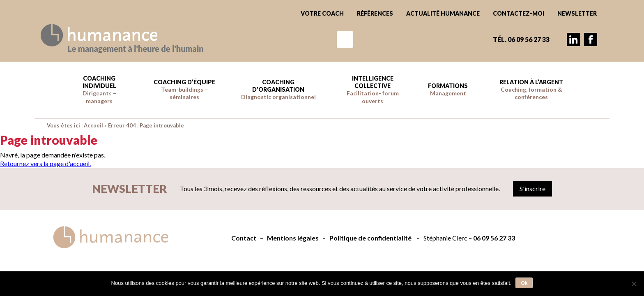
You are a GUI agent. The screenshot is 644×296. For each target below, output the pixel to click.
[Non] (634, 284)
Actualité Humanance (443, 13)
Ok (524, 283)
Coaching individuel (99, 90)
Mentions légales (293, 238)
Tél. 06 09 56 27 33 (521, 39)
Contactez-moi (519, 13)
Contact (244, 238)
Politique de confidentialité (370, 238)
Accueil (93, 125)
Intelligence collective (373, 90)
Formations (448, 89)
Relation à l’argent (531, 89)
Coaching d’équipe (184, 89)
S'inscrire (532, 188)
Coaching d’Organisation (278, 89)
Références (375, 13)
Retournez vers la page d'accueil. (45, 163)
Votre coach (322, 13)
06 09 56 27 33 (494, 238)
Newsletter (577, 13)
